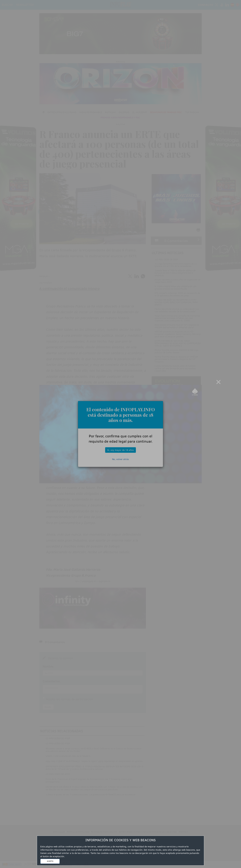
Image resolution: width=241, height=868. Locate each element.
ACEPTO (50, 861)
